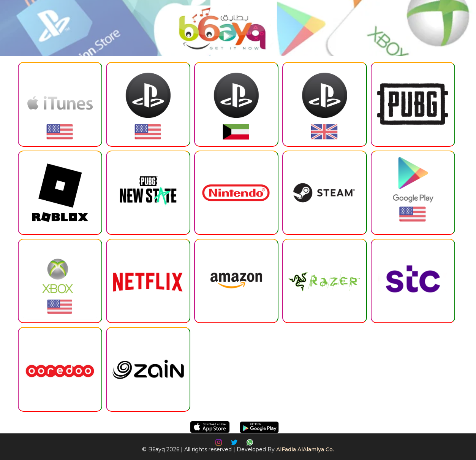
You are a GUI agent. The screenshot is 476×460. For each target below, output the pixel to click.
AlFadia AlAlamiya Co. (305, 449)
